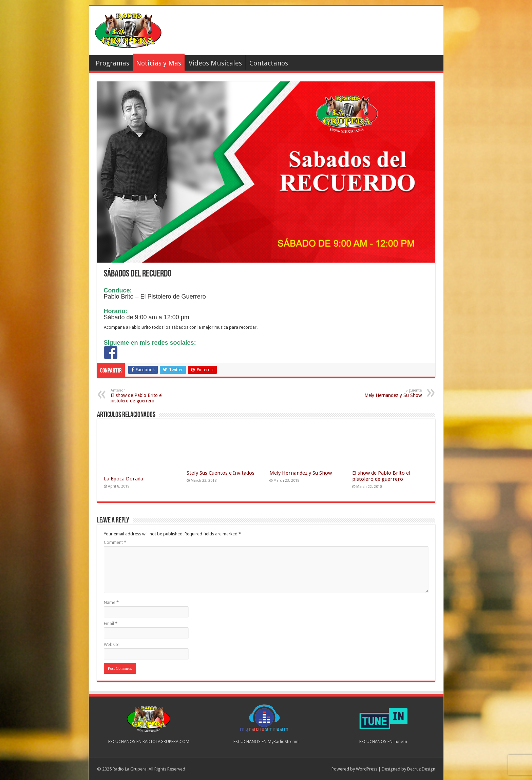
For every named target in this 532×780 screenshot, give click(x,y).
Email (111, 623)
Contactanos (269, 63)
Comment (115, 542)
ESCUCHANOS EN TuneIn (383, 741)
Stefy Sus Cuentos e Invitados (221, 473)
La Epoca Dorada (123, 479)
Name (111, 602)
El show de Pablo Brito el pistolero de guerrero (145, 396)
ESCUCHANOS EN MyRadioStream (266, 741)
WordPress (367, 769)
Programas (112, 63)
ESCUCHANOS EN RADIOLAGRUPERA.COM (149, 741)
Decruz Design (421, 769)
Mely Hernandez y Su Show (387, 393)
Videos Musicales (215, 63)
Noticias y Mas (159, 63)
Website (112, 644)
